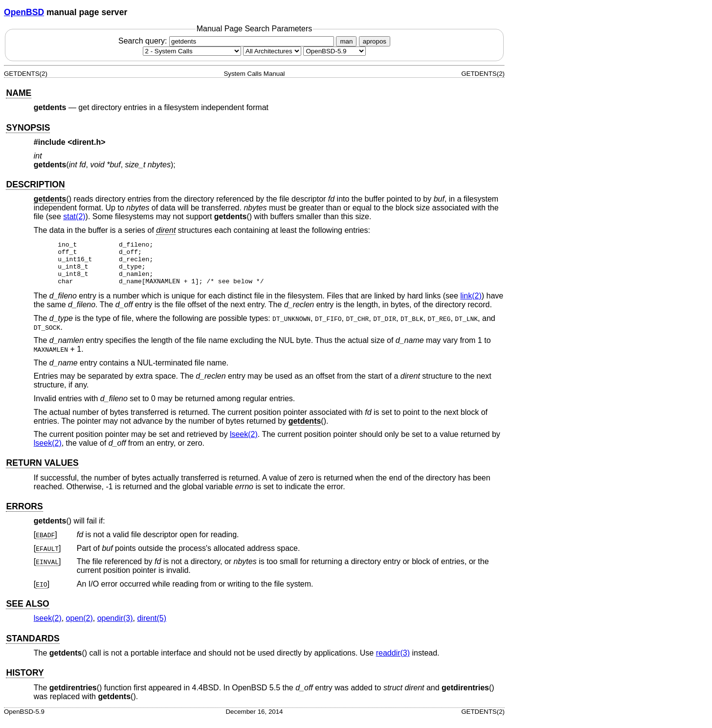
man (346, 41)
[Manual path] (334, 51)
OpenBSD (24, 12)
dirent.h (87, 142)
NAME (19, 93)
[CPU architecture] (272, 51)
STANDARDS (33, 647)
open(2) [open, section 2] (79, 627)
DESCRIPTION (35, 184)
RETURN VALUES (42, 472)
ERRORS (24, 515)
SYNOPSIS (28, 128)
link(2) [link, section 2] (471, 305)
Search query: (227, 41)
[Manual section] (192, 51)
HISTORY (25, 682)
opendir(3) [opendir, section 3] (115, 627)
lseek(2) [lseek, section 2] (244, 443)
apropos (375, 41)
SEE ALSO (27, 613)
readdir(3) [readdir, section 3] (393, 662)
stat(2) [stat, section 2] (74, 216)
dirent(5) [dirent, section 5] (152, 627)
